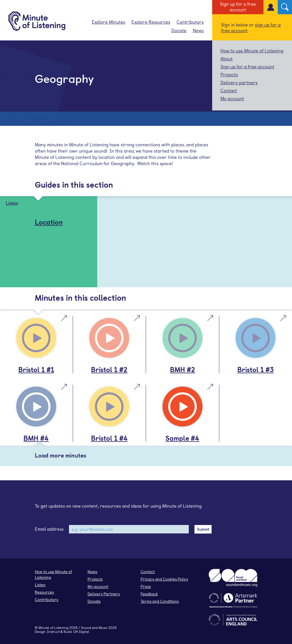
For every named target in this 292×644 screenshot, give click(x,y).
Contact (229, 90)
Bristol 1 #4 (109, 438)
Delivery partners (239, 82)
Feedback (149, 594)
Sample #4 (182, 438)
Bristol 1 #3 (255, 369)
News (198, 30)
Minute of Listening (53, 627)
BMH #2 (182, 369)
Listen (40, 585)
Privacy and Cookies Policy (164, 579)
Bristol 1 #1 (36, 369)
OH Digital (81, 631)
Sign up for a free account (238, 7)
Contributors (190, 22)
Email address (49, 529)
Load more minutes (60, 455)
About (227, 58)
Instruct (53, 631)
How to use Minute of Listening (252, 50)
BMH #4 (36, 438)
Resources (44, 592)
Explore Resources (151, 22)
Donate (179, 30)
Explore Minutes (109, 22)
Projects (229, 74)
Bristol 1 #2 (109, 369)
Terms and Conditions (160, 601)
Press (146, 586)
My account (232, 98)
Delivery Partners (104, 594)
